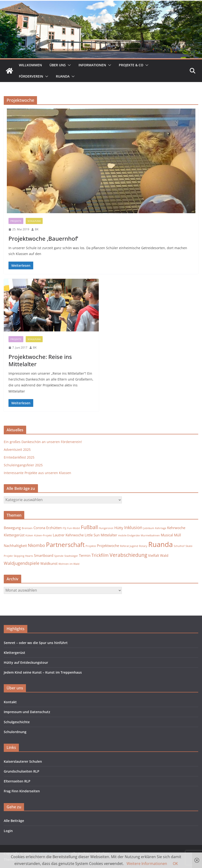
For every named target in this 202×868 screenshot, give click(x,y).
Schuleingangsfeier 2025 (23, 465)
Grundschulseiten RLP (22, 771)
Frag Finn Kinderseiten (22, 791)
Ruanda (63, 76)
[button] (68, 65)
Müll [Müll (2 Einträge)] (177, 535)
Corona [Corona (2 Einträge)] (39, 528)
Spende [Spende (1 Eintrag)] (59, 556)
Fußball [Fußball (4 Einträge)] (89, 527)
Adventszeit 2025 (17, 450)
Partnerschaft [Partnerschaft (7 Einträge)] (65, 545)
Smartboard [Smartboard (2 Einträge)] (44, 555)
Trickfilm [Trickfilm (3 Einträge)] (100, 555)
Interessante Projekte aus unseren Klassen (37, 473)
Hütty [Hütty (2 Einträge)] (119, 528)
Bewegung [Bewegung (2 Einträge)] (12, 528)
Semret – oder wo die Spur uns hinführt (36, 643)
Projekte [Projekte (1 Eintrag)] (91, 546)
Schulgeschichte (17, 722)
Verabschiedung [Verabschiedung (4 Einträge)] (128, 555)
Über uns (58, 65)
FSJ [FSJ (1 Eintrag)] (64, 528)
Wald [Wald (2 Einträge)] (164, 555)
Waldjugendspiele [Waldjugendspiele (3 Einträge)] (22, 563)
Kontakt (10, 702)
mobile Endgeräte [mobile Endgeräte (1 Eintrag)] (129, 535)
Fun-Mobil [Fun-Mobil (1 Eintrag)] (74, 528)
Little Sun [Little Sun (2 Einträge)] (92, 535)
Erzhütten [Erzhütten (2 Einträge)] (54, 528)
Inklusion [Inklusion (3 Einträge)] (133, 527)
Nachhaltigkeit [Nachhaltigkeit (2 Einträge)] (15, 546)
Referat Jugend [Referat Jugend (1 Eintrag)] (129, 546)
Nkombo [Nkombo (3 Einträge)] (36, 545)
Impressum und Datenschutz (27, 712)
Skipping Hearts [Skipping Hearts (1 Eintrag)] (23, 556)
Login (8, 831)
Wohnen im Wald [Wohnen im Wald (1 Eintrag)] (69, 564)
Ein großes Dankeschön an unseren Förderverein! (43, 442)
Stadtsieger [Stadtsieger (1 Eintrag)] (71, 556)
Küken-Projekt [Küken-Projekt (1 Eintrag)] (43, 535)
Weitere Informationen (147, 864)
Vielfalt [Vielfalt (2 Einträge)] (154, 555)
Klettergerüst (14, 653)
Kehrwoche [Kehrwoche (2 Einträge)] (176, 528)
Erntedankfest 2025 (19, 457)
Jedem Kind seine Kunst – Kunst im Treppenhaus (43, 672)
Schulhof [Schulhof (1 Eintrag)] (179, 546)
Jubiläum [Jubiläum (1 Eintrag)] (149, 528)
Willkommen (30, 65)
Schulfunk (34, 221)
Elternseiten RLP (17, 781)
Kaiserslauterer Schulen (23, 761)
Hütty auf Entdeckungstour (26, 662)
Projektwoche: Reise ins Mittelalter (40, 360)
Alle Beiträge (14, 821)
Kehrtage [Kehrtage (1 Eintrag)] (161, 528)
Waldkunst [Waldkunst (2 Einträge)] (49, 563)
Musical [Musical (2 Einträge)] (167, 535)
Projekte (16, 221)
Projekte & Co (131, 65)
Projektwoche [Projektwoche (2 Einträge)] (108, 546)
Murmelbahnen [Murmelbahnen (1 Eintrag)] (150, 535)
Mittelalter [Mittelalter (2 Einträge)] (109, 535)
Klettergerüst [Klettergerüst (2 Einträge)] (14, 535)
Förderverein (31, 76)
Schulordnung (15, 732)
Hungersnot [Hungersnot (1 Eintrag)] (106, 528)
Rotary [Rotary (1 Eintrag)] (143, 546)
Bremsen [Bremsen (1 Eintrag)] (27, 528)
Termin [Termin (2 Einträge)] (85, 555)
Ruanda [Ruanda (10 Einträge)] (161, 544)
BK (37, 229)
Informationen (92, 65)
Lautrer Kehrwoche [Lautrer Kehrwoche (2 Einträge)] (68, 535)
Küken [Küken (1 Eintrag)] (29, 535)
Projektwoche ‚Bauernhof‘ (43, 238)
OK (175, 864)
